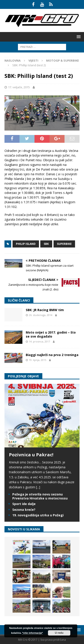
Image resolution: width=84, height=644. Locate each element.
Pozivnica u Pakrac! (31, 455)
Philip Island (26, 244)
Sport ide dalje (24, 504)
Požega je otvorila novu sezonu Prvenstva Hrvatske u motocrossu (40, 496)
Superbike (64, 244)
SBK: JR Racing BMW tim (45, 310)
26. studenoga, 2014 (41, 315)
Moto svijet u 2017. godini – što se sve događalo (51, 334)
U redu (59, 633)
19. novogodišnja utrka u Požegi (38, 515)
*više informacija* (32, 633)
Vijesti (33, 60)
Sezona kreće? (24, 510)
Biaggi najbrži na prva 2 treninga (52, 355)
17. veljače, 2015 (19, 87)
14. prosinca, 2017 (39, 341)
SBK (46, 244)
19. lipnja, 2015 (38, 360)
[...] (38, 487)
